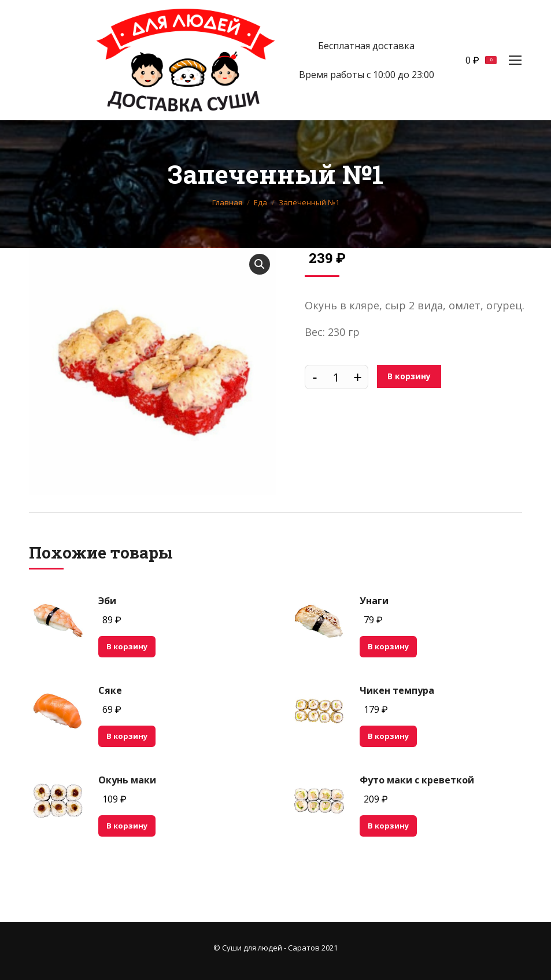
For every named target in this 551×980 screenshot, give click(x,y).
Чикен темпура (397, 690)
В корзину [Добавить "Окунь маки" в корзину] (127, 826)
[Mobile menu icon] (515, 60)
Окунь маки (127, 780)
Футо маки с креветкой (417, 780)
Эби (107, 601)
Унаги (374, 601)
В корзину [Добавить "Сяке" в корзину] (127, 736)
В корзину (409, 376)
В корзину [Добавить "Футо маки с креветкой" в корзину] (388, 826)
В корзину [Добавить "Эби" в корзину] (127, 646)
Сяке (110, 690)
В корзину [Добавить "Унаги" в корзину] (388, 646)
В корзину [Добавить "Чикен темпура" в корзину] (388, 736)
